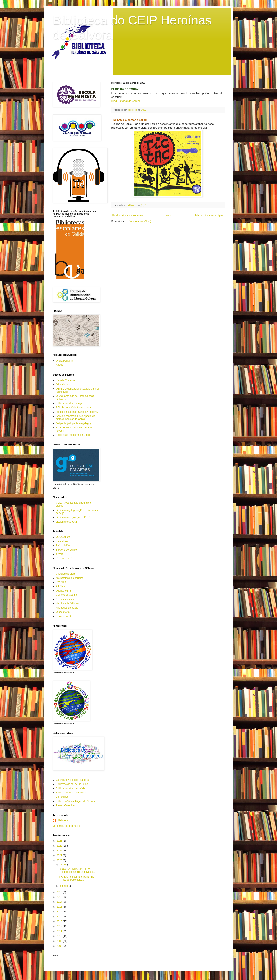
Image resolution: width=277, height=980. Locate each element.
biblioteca (63, 820)
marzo (63, 865)
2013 (60, 921)
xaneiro (64, 886)
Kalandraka (62, 541)
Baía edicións (63, 546)
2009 (60, 941)
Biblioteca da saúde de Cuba (72, 784)
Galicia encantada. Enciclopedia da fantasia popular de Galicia (75, 418)
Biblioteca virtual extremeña (71, 793)
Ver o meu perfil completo (67, 826)
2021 (60, 855)
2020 (60, 860)
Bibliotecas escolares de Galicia (74, 435)
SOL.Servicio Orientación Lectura (75, 408)
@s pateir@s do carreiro (70, 578)
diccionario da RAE (67, 522)
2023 (60, 846)
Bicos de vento (64, 616)
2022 (60, 851)
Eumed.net (62, 797)
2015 (60, 912)
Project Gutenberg (66, 805)
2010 (60, 936)
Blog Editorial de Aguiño (126, 101)
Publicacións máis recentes (128, 215)
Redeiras (61, 582)
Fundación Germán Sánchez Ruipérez (77, 412)
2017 (60, 902)
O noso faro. (63, 612)
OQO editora (63, 537)
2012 (60, 926)
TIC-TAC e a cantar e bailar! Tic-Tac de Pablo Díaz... (77, 878)
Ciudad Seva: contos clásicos (72, 780)
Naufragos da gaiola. (68, 608)
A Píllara (61, 586)
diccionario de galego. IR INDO (73, 517)
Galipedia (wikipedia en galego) (73, 423)
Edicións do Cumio (66, 550)
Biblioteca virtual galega (69, 403)
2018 (60, 897)
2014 (60, 917)
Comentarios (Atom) (140, 221)
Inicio (169, 215)
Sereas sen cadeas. (67, 599)
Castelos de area (65, 574)
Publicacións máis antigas (209, 215)
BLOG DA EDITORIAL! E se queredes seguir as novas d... (77, 870)
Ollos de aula (63, 385)
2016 (60, 907)
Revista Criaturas (66, 380)
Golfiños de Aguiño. (67, 595)
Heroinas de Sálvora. (68, 603)
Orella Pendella (64, 361)
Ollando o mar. (64, 591)
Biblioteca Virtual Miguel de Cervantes (77, 801)
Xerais (59, 554)
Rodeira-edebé (64, 558)
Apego (60, 365)
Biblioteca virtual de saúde (71, 788)
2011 (60, 931)
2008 (60, 946)
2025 (60, 841)
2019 (60, 892)
